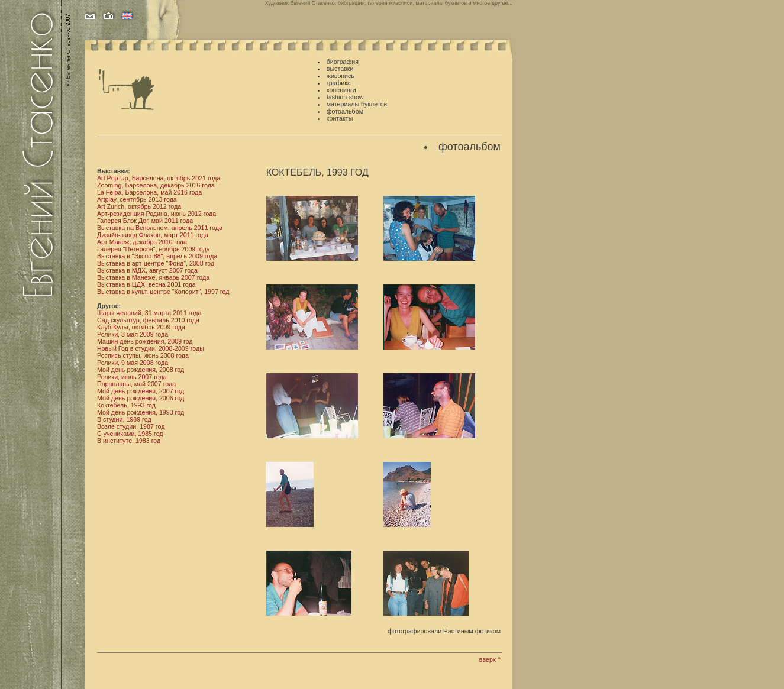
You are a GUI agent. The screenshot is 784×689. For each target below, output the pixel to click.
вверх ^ (490, 659)
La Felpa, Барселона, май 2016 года (149, 192)
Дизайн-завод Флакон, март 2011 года (153, 235)
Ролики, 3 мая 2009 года (133, 334)
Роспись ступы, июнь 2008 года (143, 355)
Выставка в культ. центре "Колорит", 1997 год (163, 292)
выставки (340, 69)
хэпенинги (341, 90)
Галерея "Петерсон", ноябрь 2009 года (154, 249)
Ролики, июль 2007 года (132, 377)
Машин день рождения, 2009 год (145, 341)
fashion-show (345, 97)
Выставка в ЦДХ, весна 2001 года (146, 284)
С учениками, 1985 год (130, 434)
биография (343, 62)
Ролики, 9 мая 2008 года (133, 363)
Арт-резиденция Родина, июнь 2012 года (157, 214)
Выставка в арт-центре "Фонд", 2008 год (156, 263)
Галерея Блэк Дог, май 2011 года (145, 221)
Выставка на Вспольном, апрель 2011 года (160, 228)
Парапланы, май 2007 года (136, 384)
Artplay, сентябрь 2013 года (137, 199)
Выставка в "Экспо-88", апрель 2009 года (157, 256)
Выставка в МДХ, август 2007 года (147, 270)
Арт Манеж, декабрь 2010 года (142, 242)
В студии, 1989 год (124, 419)
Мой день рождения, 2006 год (141, 398)
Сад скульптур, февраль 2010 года (148, 320)
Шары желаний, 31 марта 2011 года (149, 313)
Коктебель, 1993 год (126, 405)
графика (339, 83)
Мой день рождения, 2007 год (141, 391)
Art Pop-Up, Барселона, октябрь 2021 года (159, 178)
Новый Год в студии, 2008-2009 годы (151, 348)
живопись (341, 76)
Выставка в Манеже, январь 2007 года (153, 277)
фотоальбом (345, 111)
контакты (340, 118)
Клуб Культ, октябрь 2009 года (141, 327)
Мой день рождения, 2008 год (141, 370)
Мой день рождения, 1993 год (141, 412)
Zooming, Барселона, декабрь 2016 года (156, 185)
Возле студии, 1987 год (131, 426)
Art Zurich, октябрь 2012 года (139, 206)
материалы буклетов (357, 104)
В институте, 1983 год (129, 441)
